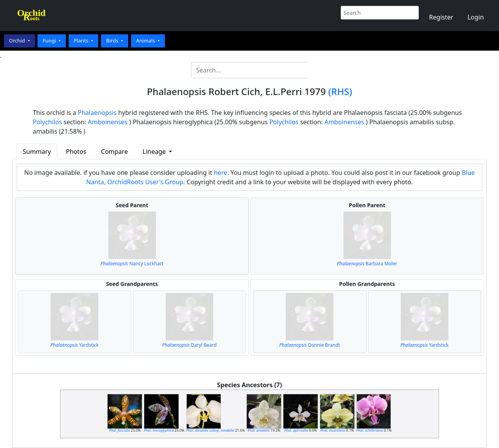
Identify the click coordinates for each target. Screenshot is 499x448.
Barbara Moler (367, 264)
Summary (37, 152)
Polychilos (47, 122)
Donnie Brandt (310, 345)
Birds (113, 41)
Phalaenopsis (97, 113)
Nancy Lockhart (132, 264)
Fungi (50, 41)
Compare (114, 152)
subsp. (210, 430)
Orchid (18, 41)
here (220, 173)
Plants (82, 41)
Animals (146, 41)
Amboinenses (108, 122)
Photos (76, 152)
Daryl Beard (189, 345)
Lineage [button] (155, 152)
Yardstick (74, 345)
